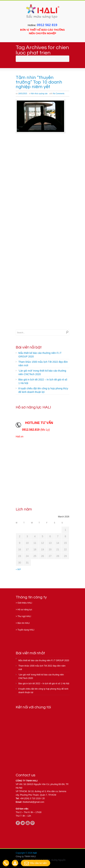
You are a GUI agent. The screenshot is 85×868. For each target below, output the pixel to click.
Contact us (26, 775)
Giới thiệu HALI (25, 603)
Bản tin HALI (24, 623)
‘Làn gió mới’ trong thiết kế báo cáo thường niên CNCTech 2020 (42, 372)
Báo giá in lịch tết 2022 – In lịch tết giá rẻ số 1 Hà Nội (43, 381)
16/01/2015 (23, 94)
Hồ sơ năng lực (25, 610)
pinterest (32, 823)
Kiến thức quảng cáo (39, 94)
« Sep (18, 569)
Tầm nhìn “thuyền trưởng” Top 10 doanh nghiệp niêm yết (39, 82)
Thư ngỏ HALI (24, 616)
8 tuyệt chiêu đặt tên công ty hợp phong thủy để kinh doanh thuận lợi (43, 390)
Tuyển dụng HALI (26, 630)
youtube (28, 823)
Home (33, 59)
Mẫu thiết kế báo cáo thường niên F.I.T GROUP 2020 (40, 355)
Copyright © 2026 (24, 853)
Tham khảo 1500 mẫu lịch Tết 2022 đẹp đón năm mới (43, 364)
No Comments (59, 94)
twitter (23, 823)
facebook (18, 823)
